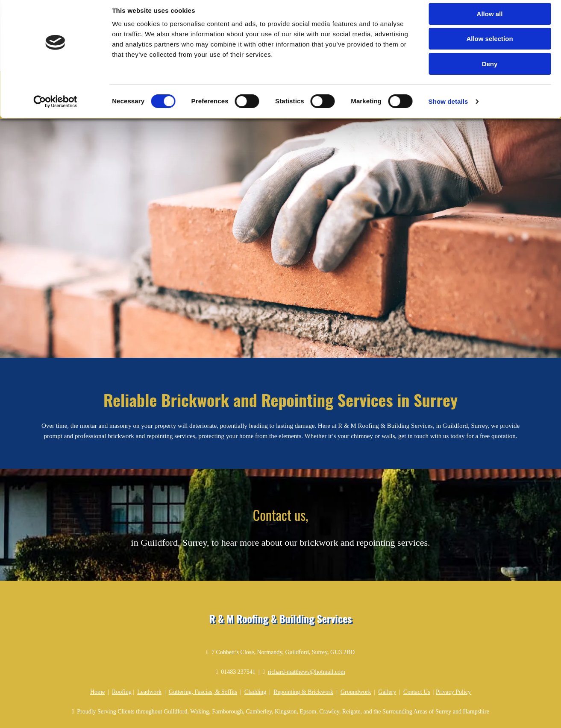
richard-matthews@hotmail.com (307, 649)
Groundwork (356, 669)
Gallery (387, 669)
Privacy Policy (453, 669)
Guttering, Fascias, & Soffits (203, 669)
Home (97, 669)
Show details (448, 109)
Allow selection (489, 46)
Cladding (255, 669)
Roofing (122, 669)
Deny (490, 71)
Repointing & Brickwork (303, 669)
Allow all (490, 21)
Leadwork (149, 669)
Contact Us (417, 669)
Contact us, (280, 492)
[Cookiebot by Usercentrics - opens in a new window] (55, 109)
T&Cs (443, 722)
